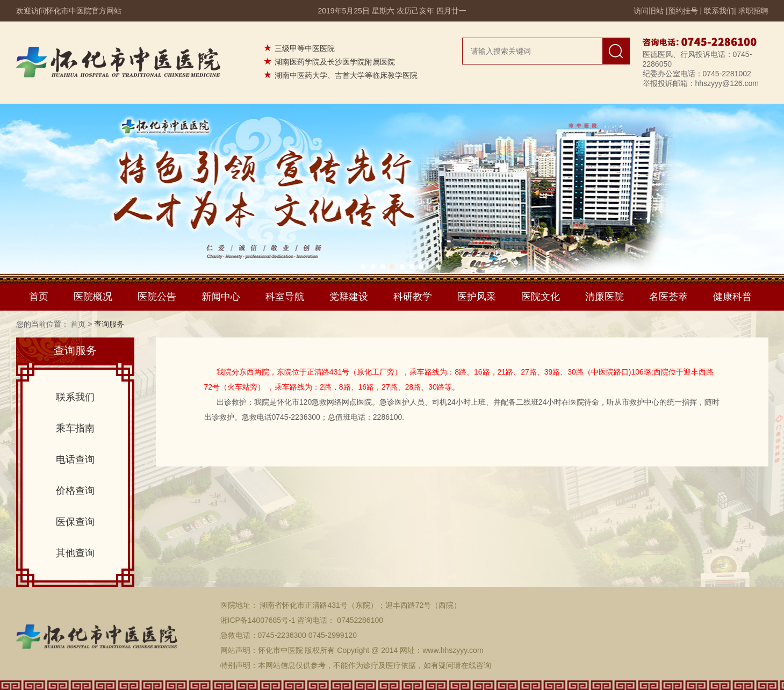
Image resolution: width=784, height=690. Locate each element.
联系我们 (719, 11)
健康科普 (732, 297)
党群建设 (349, 297)
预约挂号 (683, 11)
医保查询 (75, 522)
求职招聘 (753, 11)
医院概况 (93, 297)
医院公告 (157, 297)
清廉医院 (605, 297)
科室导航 (285, 297)
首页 (39, 297)
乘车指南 (75, 428)
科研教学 (413, 297)
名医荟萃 (668, 297)
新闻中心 (221, 297)
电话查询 (75, 459)
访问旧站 (649, 11)
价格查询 (75, 491)
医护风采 (477, 297)
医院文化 (541, 297)
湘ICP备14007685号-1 (258, 620)
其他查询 (75, 553)
